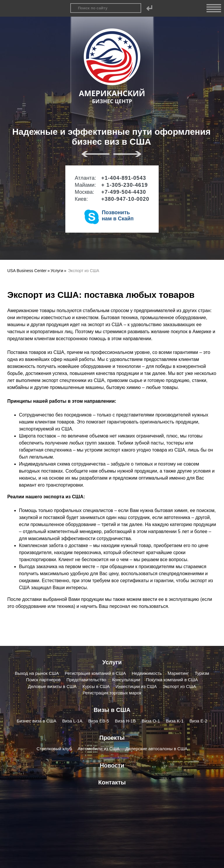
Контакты (112, 782)
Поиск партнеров (43, 680)
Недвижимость (147, 673)
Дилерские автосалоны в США (156, 749)
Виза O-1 (151, 721)
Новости (112, 765)
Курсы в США (96, 686)
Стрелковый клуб (54, 749)
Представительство (86, 680)
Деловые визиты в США (52, 686)
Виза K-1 (175, 721)
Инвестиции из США (136, 686)
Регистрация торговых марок (112, 693)
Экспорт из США (180, 686)
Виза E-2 (198, 721)
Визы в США (112, 710)
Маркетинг (178, 673)
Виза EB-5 (99, 721)
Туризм (202, 673)
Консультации (126, 680)
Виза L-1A (72, 721)
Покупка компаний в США (172, 680)
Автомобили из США (99, 749)
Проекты (112, 738)
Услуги (112, 662)
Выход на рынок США (37, 673)
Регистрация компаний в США (95, 673)
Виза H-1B (125, 721)
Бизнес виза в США (36, 721)
